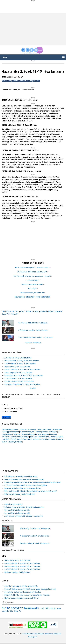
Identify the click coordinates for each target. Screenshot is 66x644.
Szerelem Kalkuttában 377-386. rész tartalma (22, 384)
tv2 (38, 81)
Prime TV (15, 314)
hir (31, 81)
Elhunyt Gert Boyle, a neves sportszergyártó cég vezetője (27, 595)
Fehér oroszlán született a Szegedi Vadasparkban (24, 507)
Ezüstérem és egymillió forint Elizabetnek (21, 476)
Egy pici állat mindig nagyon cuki (17, 510)
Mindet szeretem (10, 412)
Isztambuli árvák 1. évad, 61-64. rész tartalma (22, 569)
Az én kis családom (48, 439)
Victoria (36, 439)
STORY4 (44, 312)
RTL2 (22, 312)
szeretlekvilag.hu (33, 280)
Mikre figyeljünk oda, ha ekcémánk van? (20, 494)
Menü (5, 57)
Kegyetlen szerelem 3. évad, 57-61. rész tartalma (24, 376)
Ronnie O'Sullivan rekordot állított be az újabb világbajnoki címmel (30, 589)
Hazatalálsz (7, 81)
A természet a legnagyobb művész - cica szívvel (24, 516)
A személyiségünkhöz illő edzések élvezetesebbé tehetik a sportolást (32, 482)
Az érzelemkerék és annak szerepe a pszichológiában (26, 485)
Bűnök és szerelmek (28, 429)
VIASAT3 (29, 312)
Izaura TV (59, 312)
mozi (59, 609)
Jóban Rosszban (57, 437)
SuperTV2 (6, 314)
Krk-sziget (33, 289)
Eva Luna (34, 437)
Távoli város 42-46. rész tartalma (17, 367)
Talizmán (17, 434)
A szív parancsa (42, 434)
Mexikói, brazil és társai (13, 408)
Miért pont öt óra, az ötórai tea (33, 293)
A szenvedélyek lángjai (20, 437)
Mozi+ (51, 312)
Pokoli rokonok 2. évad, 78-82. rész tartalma (22, 361)
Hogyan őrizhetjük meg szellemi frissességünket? (24, 479)
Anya (30, 439)
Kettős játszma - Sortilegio (46, 432)
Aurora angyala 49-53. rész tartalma (18, 373)
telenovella (24, 81)
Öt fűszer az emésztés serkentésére (33, 272)
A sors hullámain (28, 434)
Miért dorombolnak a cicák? (33, 284)
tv (34, 81)
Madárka (6, 439)
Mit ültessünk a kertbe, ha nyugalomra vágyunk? (33, 276)
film (12, 611)
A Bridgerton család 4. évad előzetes (33, 330)
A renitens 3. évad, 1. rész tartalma (18, 358)
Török (6, 405)
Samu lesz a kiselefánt (13, 504)
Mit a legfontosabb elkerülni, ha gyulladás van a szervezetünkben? (31, 491)
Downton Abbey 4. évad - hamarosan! (35, 543)
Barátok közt (44, 437)
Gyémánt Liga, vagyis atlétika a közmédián (21, 586)
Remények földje (15, 442)
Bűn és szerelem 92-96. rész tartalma (19, 381)
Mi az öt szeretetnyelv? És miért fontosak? (33, 268)
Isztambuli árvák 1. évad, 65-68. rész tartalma (22, 566)
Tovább (33, 388)
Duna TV (18, 611)
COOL (36, 312)
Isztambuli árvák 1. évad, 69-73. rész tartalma (22, 370)
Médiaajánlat (33, 637)
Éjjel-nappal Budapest (10, 432)
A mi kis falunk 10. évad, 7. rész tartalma (20, 364)
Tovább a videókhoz (33, 343)
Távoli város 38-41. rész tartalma (17, 560)
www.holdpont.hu (28, 634)
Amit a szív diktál (44, 429)
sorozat (15, 81)
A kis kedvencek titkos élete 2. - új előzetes (36, 338)
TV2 (3, 312)
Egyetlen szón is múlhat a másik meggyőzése (23, 488)
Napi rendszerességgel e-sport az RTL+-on (22, 598)
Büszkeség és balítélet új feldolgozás (33, 323)
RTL (17, 312)
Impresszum (39, 634)
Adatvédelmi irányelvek (53, 634)
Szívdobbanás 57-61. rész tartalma (18, 378)
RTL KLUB (10, 312)
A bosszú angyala (27, 432)
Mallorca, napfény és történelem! (17, 572)
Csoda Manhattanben (10, 429)
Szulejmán (57, 429)
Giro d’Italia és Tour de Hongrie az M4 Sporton (23, 592)
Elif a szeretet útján (19, 439)
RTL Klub (50, 608)
